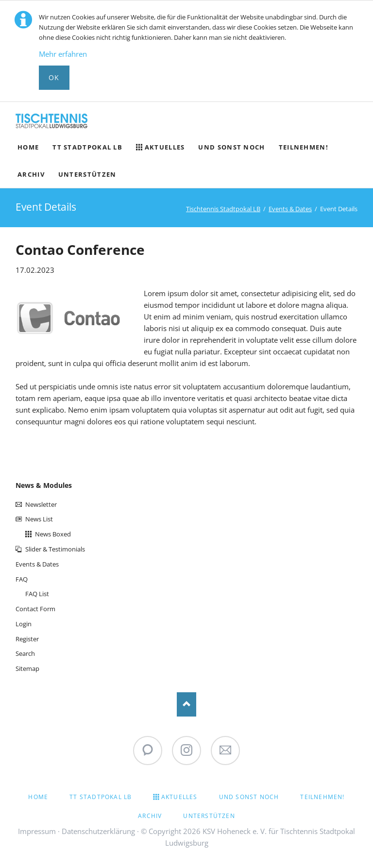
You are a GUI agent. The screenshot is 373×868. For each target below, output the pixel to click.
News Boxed (53, 534)
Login (24, 624)
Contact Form (35, 609)
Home (38, 797)
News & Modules (44, 485)
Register (27, 639)
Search (25, 653)
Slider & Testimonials (55, 549)
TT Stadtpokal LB (101, 797)
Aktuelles (179, 797)
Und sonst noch (249, 797)
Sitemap (27, 668)
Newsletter (41, 504)
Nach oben (186, 704)
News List (39, 519)
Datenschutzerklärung (98, 831)
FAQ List (37, 594)
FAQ (22, 579)
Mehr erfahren (63, 54)
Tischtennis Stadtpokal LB (223, 209)
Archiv (150, 816)
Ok (54, 77)
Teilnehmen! (322, 797)
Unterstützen (209, 816)
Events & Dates (290, 209)
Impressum (37, 831)
